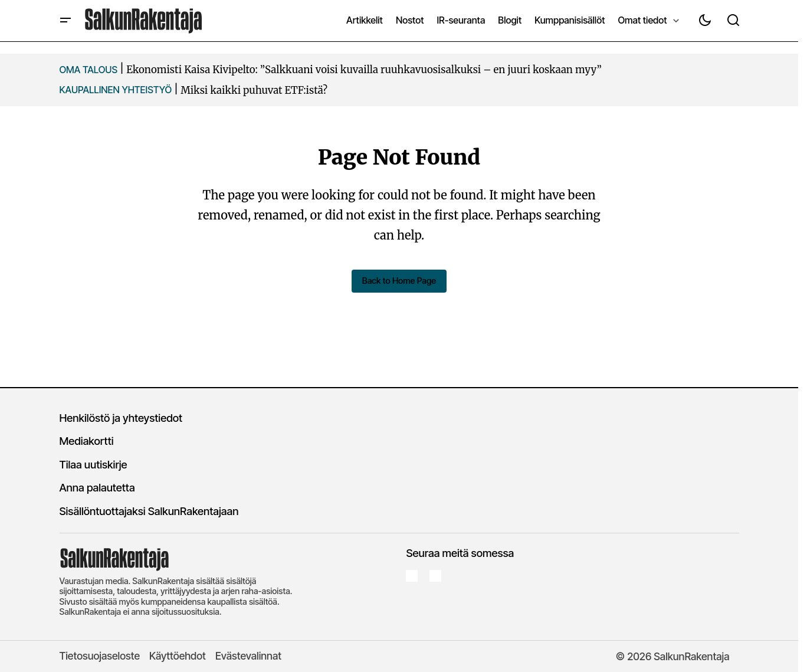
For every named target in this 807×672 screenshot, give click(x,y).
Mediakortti (87, 441)
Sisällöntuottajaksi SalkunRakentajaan (149, 510)
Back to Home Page (399, 281)
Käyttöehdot (178, 655)
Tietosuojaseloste (100, 655)
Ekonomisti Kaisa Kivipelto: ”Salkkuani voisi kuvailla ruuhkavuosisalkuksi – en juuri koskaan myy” (364, 70)
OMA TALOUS (89, 70)
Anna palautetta (97, 487)
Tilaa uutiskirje (94, 464)
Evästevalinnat (248, 655)
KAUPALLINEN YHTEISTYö (116, 90)
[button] (65, 21)
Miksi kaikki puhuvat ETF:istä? (254, 90)
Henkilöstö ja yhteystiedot (121, 417)
